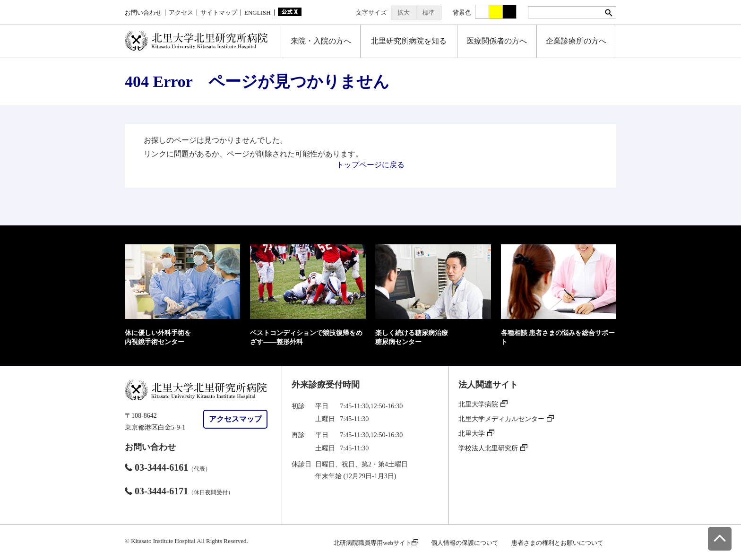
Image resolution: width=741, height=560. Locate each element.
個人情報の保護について (465, 543)
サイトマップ (219, 13)
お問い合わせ (143, 13)
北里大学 (476, 434)
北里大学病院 (483, 404)
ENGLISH (258, 13)
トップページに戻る (370, 165)
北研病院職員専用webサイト (376, 543)
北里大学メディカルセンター (506, 419)
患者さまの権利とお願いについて (557, 543)
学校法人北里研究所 (493, 448)
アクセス (181, 13)
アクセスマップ (235, 419)
